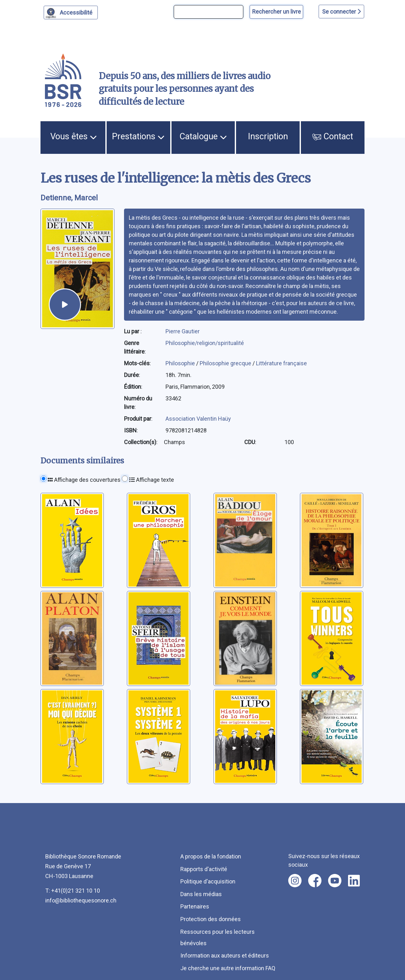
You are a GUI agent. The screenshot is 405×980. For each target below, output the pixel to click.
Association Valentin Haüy (198, 419)
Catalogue (203, 136)
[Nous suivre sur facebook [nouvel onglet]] (315, 881)
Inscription (268, 136)
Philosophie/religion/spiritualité (205, 343)
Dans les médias (201, 894)
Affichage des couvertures (84, 480)
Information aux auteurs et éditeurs (225, 955)
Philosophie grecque (226, 363)
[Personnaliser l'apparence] (71, 13)
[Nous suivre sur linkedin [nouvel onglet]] (354, 881)
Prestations (138, 136)
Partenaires (195, 906)
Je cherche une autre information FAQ (228, 968)
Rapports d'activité (204, 869)
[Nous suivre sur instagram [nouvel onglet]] (295, 881)
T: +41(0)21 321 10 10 (73, 891)
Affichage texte (152, 480)
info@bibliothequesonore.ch (81, 900)
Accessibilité (77, 12)
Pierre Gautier (183, 331)
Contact (333, 136)
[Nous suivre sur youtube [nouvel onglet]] (335, 881)
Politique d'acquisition (208, 881)
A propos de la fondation (211, 856)
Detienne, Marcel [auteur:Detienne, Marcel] (69, 198)
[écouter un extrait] (65, 305)
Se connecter (341, 12)
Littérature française (281, 363)
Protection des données (211, 919)
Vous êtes (74, 136)
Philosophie (181, 363)
